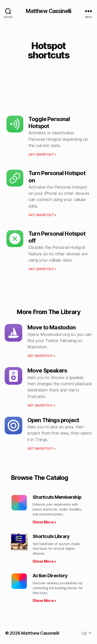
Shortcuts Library (51, 536)
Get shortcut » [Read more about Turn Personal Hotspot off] (42, 269)
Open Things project (53, 420)
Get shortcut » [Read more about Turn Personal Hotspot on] (42, 215)
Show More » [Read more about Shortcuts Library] (44, 561)
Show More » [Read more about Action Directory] (44, 600)
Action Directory (50, 576)
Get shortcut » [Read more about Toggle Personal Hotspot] (42, 154)
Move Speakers (47, 370)
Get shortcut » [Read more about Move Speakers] (41, 405)
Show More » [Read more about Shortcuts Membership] (44, 522)
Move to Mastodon (52, 327)
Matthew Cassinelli (48, 11)
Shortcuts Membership (57, 497)
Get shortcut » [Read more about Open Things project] (41, 449)
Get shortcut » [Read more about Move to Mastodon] (41, 356)
